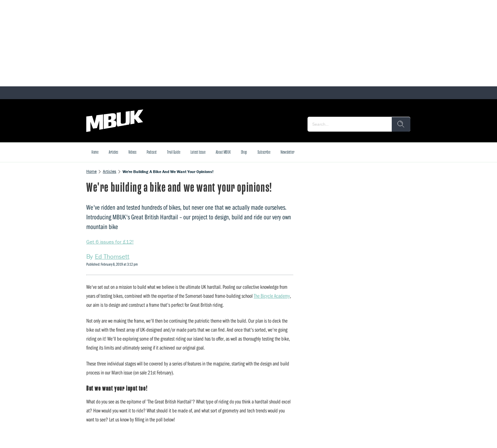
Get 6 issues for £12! (110, 242)
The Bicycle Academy (272, 296)
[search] (401, 124)
